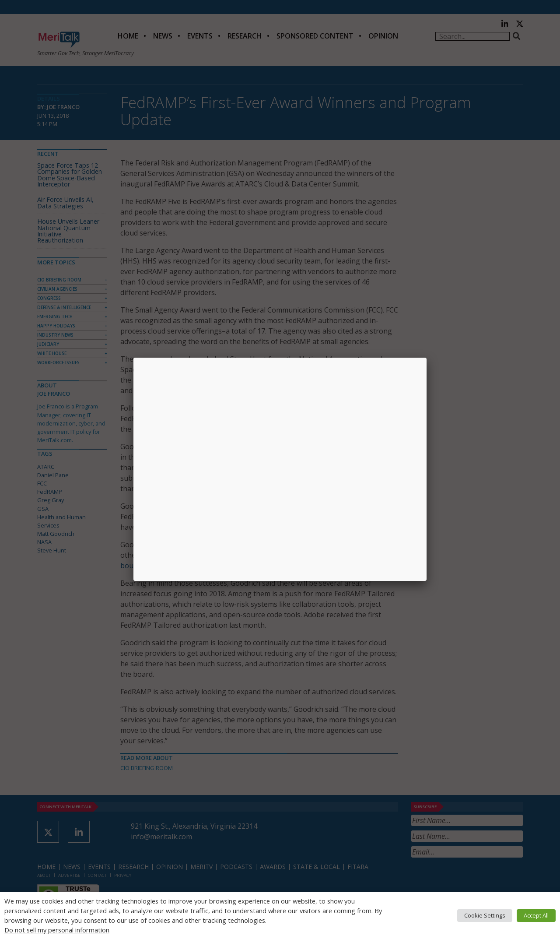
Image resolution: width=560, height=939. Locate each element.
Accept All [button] (536, 915)
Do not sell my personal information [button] (57, 930)
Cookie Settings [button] (485, 915)
